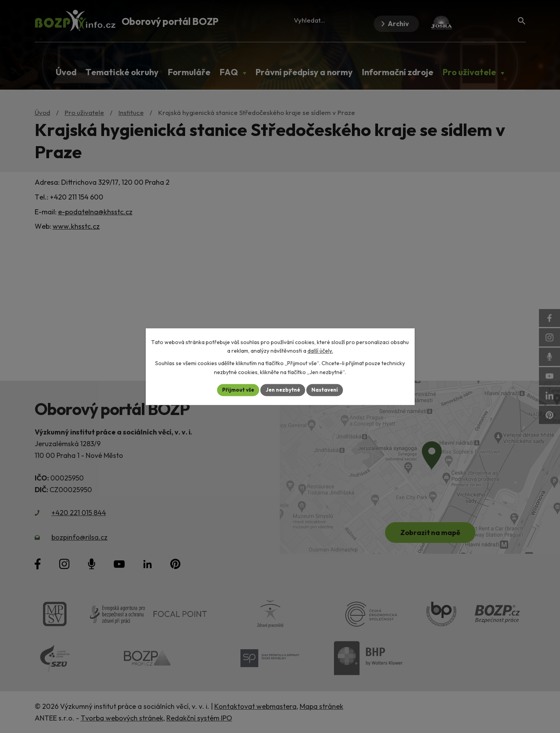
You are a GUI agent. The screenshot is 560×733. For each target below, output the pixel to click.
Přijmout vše (236, 390)
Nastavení (327, 390)
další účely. (320, 351)
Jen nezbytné (283, 390)
